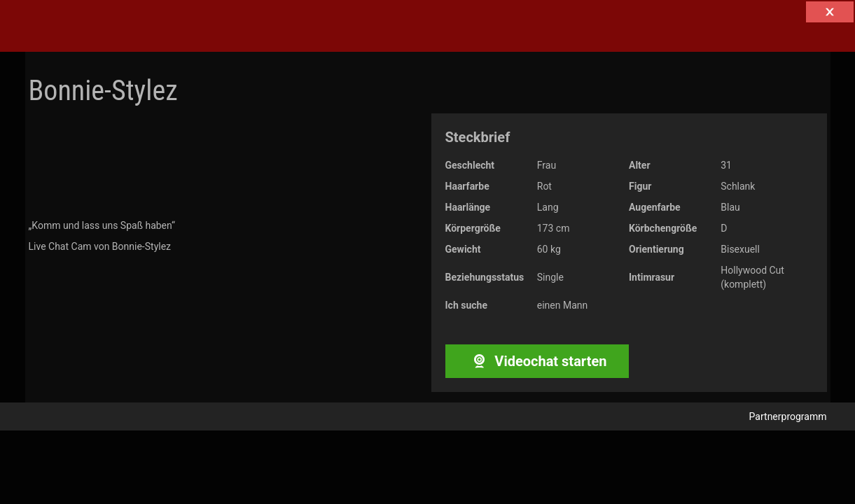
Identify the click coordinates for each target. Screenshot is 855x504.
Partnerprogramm (788, 416)
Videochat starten (537, 361)
